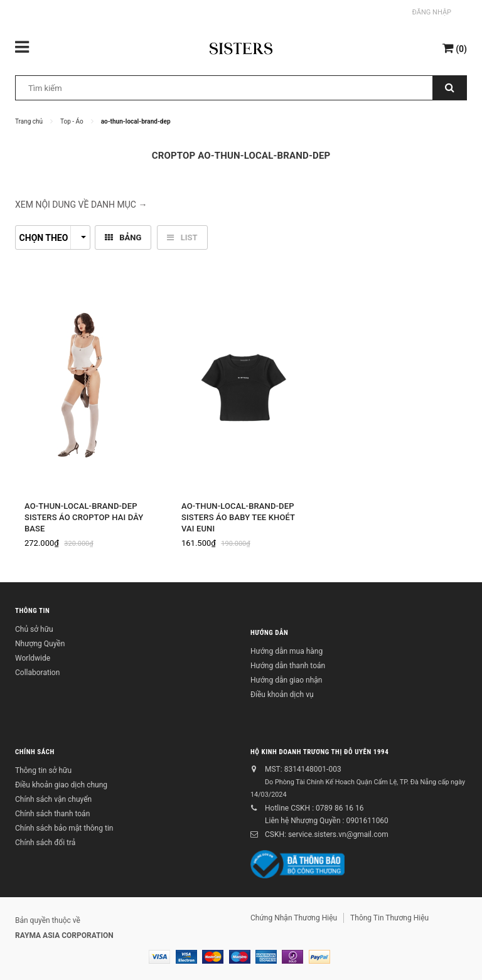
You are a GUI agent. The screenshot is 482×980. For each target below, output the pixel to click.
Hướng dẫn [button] (269, 633)
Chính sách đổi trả (45, 843)
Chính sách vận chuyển (53, 799)
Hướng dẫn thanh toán (288, 666)
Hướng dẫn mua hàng (287, 651)
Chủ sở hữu (34, 629)
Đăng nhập (432, 12)
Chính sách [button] (35, 752)
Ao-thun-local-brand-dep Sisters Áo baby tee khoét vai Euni (238, 517)
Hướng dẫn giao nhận (286, 680)
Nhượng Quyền (40, 644)
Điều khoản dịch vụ (282, 695)
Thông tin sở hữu (43, 770)
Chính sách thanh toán (52, 814)
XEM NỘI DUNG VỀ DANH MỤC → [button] (81, 205)
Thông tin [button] (32, 611)
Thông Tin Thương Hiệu (389, 918)
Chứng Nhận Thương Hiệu (294, 918)
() (455, 48)
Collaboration (37, 673)
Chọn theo (53, 238)
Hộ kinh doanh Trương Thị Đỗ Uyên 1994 (319, 752)
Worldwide (33, 658)
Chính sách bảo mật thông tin (64, 828)
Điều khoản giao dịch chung (61, 785)
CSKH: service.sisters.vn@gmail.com (327, 834)
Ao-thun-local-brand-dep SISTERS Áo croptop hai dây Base (84, 517)
